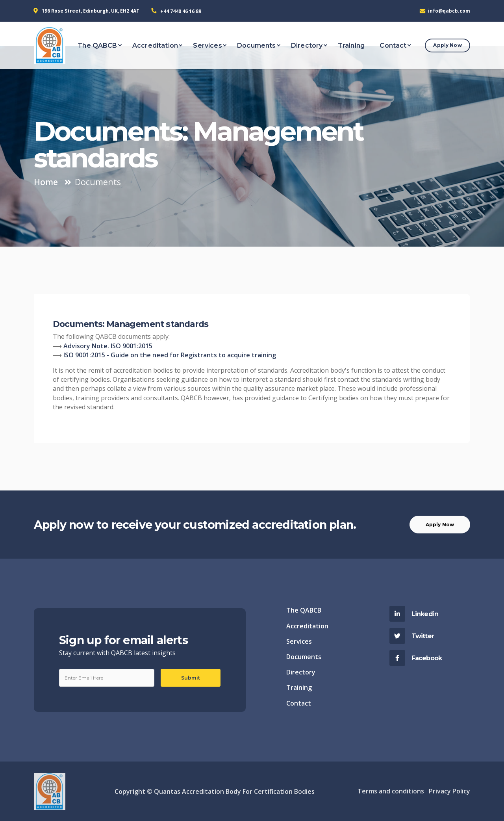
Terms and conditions (391, 791)
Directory (301, 672)
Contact (299, 703)
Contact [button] (393, 46)
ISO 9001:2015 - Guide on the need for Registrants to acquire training (170, 355)
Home (46, 182)
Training (299, 687)
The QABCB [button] (97, 46)
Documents (304, 657)
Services (299, 641)
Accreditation (307, 626)
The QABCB (304, 610)
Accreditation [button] (155, 46)
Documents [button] (256, 46)
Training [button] (351, 46)
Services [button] (207, 46)
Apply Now (447, 45)
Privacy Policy (449, 791)
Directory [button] (307, 46)
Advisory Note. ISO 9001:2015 (108, 346)
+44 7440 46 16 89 (181, 11)
